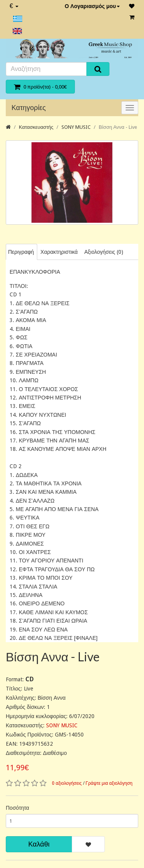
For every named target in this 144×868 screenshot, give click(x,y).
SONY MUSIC (76, 127)
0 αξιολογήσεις (67, 783)
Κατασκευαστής (36, 127)
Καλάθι (39, 844)
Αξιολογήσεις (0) (103, 252)
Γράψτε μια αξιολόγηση (109, 783)
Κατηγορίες (29, 108)
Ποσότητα (17, 808)
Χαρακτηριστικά (59, 252)
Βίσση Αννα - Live (118, 127)
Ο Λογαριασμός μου (92, 6)
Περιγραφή (21, 252)
